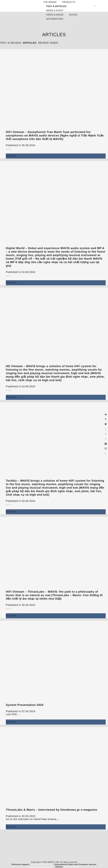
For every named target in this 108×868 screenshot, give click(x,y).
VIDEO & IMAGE (55, 15)
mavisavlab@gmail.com (42, 864)
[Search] (95, 6)
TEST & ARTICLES (56, 6)
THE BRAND (50, 2)
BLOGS (73, 15)
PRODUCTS (69, 2)
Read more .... (13, 156)
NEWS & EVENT (55, 10)
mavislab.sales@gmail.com (41, 867)
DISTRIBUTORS (55, 19)
